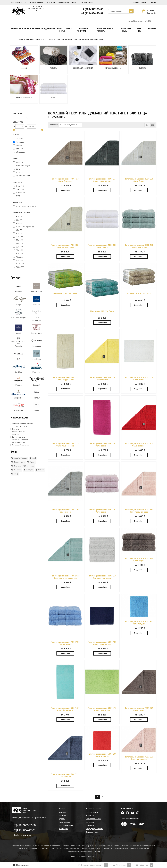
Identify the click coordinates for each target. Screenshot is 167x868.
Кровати (41, 29)
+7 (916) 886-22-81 (92, 13)
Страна (16, 135)
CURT (17, 196)
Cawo (17, 169)
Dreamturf (18, 186)
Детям (56, 29)
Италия (17, 145)
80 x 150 (18, 254)
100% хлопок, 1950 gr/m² (25, 206)
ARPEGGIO (19, 193)
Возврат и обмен (37, 2)
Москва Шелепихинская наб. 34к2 (140, 21)
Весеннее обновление (20, 445)
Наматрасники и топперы (105, 30)
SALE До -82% (141, 30)
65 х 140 (18, 247)
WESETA (18, 172)
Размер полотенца (22, 213)
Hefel (33, 458)
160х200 (18, 257)
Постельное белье (65, 30)
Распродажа (64, 829)
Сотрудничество (87, 2)
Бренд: (16, 158)
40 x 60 (17, 223)
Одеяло (31, 462)
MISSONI (18, 162)
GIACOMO (18, 189)
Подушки (25, 29)
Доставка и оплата (19, 2)
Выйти (153, 2)
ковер (15, 474)
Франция (18, 149)
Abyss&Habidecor (21, 176)
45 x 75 (17, 233)
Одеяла (33, 29)
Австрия (18, 139)
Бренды (152, 29)
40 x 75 (17, 230)
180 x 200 (18, 267)
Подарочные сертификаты (22, 424)
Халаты (40, 470)
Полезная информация (67, 2)
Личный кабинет (140, 2)
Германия (18, 142)
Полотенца (49, 39)
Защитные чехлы (126, 30)
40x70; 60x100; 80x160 (24, 227)
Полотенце (29, 466)
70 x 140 (18, 250)
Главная (20, 39)
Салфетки (16, 470)
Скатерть (28, 470)
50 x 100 (18, 237)
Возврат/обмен (92, 812)
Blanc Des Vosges (21, 166)
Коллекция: (18, 182)
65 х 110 (18, 244)
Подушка (16, 466)
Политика (15, 434)
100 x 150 (18, 264)
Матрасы (16, 29)
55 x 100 (18, 240)
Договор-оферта (18, 437)
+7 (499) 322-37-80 (92, 9)
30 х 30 (17, 217)
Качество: (18, 202)
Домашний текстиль (82, 30)
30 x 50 (17, 220)
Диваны (49, 29)
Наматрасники (18, 462)
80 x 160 (18, 260)
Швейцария (19, 152)
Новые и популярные (70, 125)
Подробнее (65, 190)
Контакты (51, 2)
